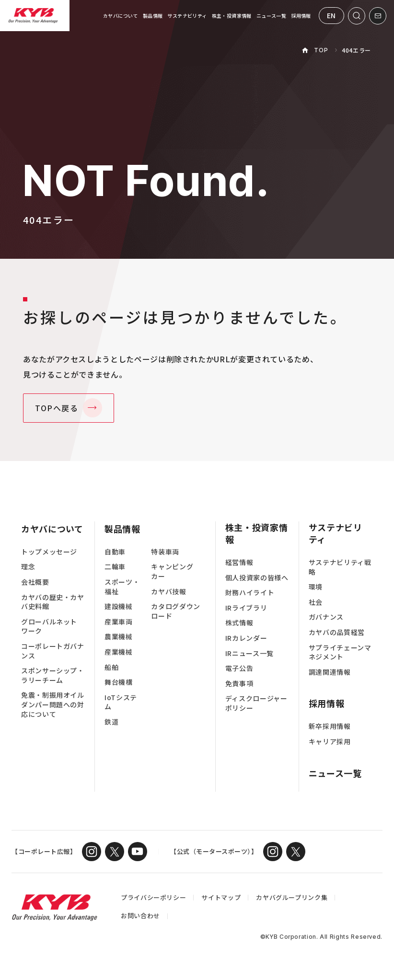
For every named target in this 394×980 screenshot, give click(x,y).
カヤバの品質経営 (337, 632)
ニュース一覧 (271, 16)
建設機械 (119, 606)
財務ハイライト (250, 593)
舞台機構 (119, 682)
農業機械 (119, 637)
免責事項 (239, 684)
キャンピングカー (172, 571)
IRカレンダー (246, 638)
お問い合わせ (140, 916)
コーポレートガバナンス (53, 651)
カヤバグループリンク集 (292, 897)
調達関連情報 (330, 672)
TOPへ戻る (57, 408)
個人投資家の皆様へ (257, 578)
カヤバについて (121, 16)
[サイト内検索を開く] (357, 16)
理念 (28, 567)
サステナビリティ (187, 16)
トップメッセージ (49, 552)
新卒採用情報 (330, 726)
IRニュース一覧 (249, 653)
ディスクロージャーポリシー (256, 703)
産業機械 (119, 652)
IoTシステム (121, 702)
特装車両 (165, 552)
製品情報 (153, 16)
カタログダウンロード (175, 611)
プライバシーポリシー (153, 897)
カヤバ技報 (168, 592)
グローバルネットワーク (49, 627)
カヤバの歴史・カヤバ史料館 (53, 602)
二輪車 (115, 567)
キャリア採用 (330, 742)
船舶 (111, 667)
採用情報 (301, 16)
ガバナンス (326, 617)
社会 (316, 602)
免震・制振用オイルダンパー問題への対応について (53, 704)
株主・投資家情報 (232, 16)
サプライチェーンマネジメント (340, 652)
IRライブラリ (246, 608)
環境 (316, 587)
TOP (321, 50)
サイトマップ (221, 897)
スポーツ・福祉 (122, 587)
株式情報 (239, 623)
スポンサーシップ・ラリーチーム (53, 675)
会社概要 (35, 582)
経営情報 (239, 562)
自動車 (115, 552)
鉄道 (111, 722)
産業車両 (119, 622)
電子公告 (239, 668)
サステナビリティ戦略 (340, 567)
